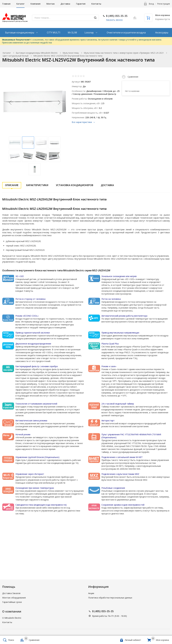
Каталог (20, 4)
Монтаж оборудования (14, 598)
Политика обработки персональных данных (110, 598)
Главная (6, 4)
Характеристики (37, 185)
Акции (91, 593)
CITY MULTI (54, 33)
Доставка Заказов (11, 593)
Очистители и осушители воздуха (126, 33)
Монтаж (50, 4)
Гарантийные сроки (12, 602)
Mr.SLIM (72, 33)
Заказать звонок (114, 20)
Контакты (96, 4)
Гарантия (81, 4)
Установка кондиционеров (75, 185)
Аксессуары (162, 33)
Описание (12, 185)
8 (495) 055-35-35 (117, 16)
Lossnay (89, 33)
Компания (35, 4)
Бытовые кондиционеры (20, 33)
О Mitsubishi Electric (12, 618)
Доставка (65, 4)
